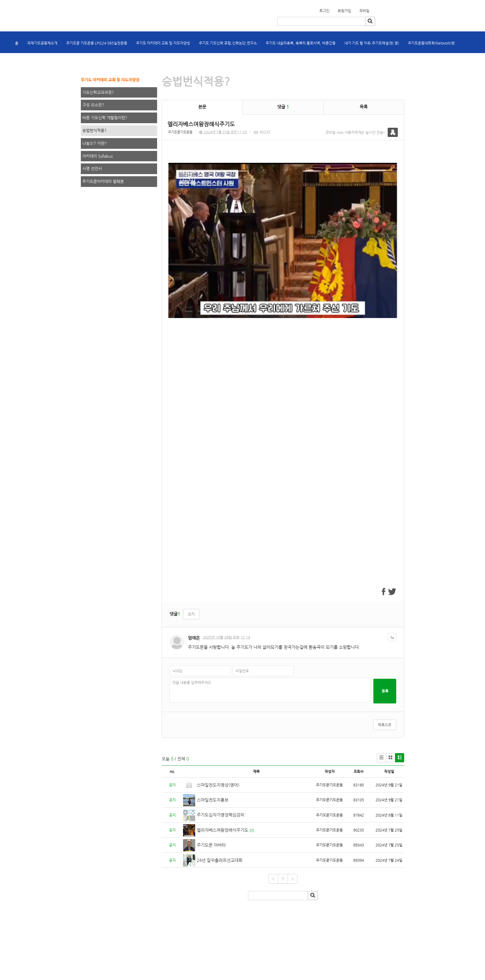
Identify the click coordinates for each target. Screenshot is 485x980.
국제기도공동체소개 (42, 43)
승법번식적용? (94, 130)
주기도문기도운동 (180, 132)
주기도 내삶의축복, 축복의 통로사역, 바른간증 (301, 43)
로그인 (324, 11)
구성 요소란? (93, 105)
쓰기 (191, 614)
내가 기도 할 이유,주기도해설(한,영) (372, 43)
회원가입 (373, 9)
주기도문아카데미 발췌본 (103, 181)
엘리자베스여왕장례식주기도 (223, 830)
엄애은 (194, 638)
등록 (385, 691)
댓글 (283, 107)
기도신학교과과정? (98, 92)
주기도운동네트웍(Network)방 (431, 43)
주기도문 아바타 (211, 845)
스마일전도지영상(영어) (218, 785)
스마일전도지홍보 (213, 800)
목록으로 (385, 725)
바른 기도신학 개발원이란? (105, 118)
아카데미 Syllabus (98, 156)
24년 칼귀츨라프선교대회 (220, 860)
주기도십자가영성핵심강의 (221, 815)
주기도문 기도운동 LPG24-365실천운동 (97, 43)
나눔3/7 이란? (95, 143)
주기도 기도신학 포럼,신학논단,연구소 (228, 43)
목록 (364, 107)
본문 (202, 107)
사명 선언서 (92, 168)
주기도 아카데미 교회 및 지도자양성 (163, 43)
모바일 (364, 11)
